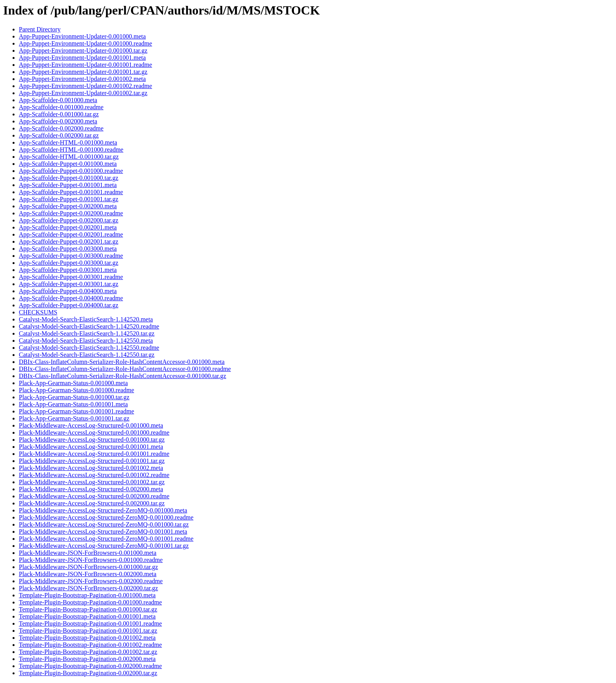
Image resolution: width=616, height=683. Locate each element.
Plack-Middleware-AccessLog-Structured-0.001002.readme (94, 475)
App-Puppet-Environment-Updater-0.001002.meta (82, 79)
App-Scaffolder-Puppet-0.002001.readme (71, 234)
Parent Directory (40, 29)
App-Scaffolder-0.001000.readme (61, 107)
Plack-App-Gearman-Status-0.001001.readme (76, 411)
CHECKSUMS (38, 312)
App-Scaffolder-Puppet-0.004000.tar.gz (69, 305)
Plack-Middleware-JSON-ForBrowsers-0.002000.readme (91, 581)
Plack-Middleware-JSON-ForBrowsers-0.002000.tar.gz (88, 588)
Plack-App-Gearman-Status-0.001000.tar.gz (74, 397)
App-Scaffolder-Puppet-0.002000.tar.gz (69, 220)
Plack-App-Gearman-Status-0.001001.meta (73, 404)
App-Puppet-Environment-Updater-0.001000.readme (85, 43)
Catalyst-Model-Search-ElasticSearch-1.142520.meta (86, 319)
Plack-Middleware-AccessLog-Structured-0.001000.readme (94, 432)
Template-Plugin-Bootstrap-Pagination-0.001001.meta (87, 616)
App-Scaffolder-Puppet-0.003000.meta (68, 249)
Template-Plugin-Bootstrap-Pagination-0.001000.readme (90, 602)
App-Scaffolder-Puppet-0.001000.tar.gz (69, 178)
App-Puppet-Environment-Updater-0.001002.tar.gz (83, 93)
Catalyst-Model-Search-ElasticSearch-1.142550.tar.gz (87, 355)
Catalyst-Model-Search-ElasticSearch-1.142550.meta (86, 341)
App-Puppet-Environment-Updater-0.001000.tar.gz (83, 50)
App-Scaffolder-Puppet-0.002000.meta (68, 206)
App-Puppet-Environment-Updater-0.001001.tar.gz (83, 72)
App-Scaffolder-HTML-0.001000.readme (71, 150)
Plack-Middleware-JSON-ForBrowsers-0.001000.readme (91, 560)
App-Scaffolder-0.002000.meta (58, 121)
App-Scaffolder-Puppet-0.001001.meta (68, 185)
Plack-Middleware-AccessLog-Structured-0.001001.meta (91, 447)
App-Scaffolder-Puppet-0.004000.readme (71, 298)
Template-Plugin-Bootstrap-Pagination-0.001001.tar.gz (88, 631)
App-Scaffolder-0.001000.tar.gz (59, 114)
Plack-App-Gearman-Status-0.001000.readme (76, 390)
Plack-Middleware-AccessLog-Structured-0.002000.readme (94, 496)
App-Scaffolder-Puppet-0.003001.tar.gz (69, 284)
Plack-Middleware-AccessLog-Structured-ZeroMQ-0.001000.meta (103, 510)
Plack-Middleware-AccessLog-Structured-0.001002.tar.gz (92, 482)
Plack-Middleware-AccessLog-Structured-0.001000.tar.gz (92, 440)
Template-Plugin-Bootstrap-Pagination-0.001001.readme (90, 623)
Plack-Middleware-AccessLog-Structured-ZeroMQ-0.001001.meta (103, 532)
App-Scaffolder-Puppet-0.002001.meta (68, 227)
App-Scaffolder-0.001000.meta (58, 100)
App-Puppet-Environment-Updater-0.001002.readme (85, 86)
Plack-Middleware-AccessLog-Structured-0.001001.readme (94, 454)
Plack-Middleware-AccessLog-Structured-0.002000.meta (91, 489)
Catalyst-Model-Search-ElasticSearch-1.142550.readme (89, 348)
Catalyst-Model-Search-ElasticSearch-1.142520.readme (89, 326)
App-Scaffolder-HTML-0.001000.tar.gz (69, 157)
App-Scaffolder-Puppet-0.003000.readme (71, 256)
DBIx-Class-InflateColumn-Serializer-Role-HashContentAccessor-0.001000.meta (122, 362)
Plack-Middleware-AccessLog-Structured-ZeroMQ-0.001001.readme (106, 539)
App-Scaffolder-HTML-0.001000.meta (68, 142)
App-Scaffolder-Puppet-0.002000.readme (71, 213)
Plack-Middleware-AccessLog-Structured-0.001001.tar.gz (92, 461)
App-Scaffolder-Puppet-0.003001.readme (71, 277)
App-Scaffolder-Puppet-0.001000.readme (71, 171)
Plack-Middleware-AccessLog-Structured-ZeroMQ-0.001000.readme (106, 517)
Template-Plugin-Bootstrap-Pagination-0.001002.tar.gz (88, 652)
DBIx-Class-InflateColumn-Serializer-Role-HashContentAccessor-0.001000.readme (125, 369)
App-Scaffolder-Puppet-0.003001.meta (68, 270)
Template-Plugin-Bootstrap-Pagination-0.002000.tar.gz (88, 673)
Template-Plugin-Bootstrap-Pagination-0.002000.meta (87, 659)
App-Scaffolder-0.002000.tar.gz (59, 135)
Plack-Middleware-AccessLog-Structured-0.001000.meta (91, 425)
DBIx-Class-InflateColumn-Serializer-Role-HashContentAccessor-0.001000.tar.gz (123, 376)
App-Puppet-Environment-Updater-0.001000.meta (82, 36)
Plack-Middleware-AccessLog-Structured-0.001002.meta (91, 468)
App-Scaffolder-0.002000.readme (61, 128)
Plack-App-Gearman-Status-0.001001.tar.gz (74, 418)
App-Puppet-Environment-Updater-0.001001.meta (82, 58)
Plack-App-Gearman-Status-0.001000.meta (73, 383)
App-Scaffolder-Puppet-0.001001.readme (71, 192)
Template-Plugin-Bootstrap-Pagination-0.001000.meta (87, 595)
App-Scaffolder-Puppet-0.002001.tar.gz (69, 241)
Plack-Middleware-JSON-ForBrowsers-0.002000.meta (88, 574)
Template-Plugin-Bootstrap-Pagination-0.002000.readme (90, 666)
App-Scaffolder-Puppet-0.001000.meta (68, 164)
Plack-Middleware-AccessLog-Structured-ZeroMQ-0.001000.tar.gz (104, 524)
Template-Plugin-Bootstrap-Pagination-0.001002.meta (87, 638)
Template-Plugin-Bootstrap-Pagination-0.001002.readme (90, 645)
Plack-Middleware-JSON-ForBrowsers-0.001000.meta (88, 553)
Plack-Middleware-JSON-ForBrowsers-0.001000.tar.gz (88, 567)
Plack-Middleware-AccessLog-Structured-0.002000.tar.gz (92, 503)
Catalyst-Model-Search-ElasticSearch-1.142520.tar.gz (87, 333)
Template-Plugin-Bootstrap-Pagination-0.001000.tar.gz (88, 609)
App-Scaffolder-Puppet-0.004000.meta (68, 291)
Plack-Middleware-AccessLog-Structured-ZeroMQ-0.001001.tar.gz (104, 546)
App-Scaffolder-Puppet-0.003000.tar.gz (69, 263)
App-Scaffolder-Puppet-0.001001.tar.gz (69, 199)
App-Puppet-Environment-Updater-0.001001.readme (85, 65)
